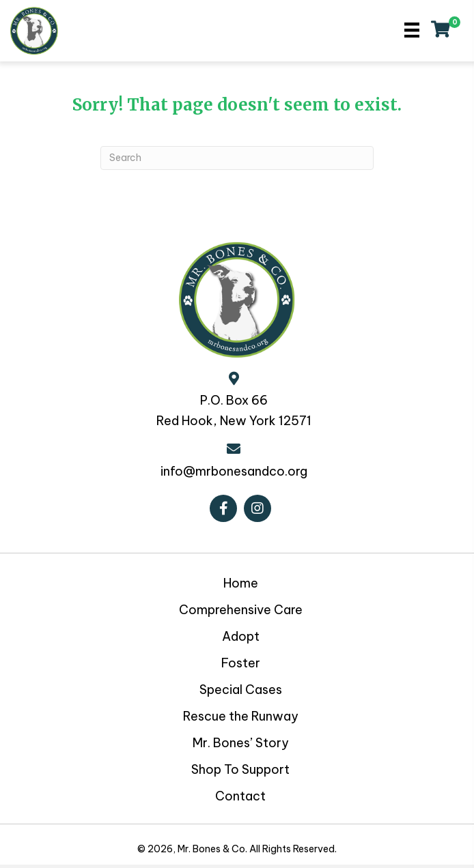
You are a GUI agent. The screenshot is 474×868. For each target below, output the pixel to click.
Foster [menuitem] (241, 663)
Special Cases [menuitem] (241, 690)
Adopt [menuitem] (241, 636)
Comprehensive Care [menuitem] (241, 610)
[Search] (237, 158)
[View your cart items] (441, 31)
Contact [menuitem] (240, 796)
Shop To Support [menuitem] (240, 769)
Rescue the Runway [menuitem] (241, 716)
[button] (223, 508)
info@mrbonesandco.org (234, 471)
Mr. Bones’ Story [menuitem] (241, 743)
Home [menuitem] (241, 583)
